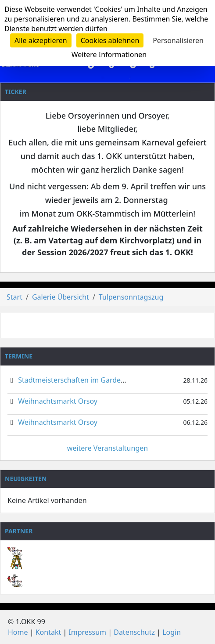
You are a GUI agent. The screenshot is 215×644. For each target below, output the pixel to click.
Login (172, 632)
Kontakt (48, 632)
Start (14, 297)
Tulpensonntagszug (131, 297)
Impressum (87, 632)
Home (18, 632)
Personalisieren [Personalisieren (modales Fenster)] (178, 40)
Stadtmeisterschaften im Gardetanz (76, 380)
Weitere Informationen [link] (109, 54)
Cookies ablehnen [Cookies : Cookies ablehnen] (110, 40)
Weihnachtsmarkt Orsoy (58, 401)
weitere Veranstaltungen (107, 448)
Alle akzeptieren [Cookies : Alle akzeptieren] (41, 40)
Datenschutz (134, 632)
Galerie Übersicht (61, 297)
